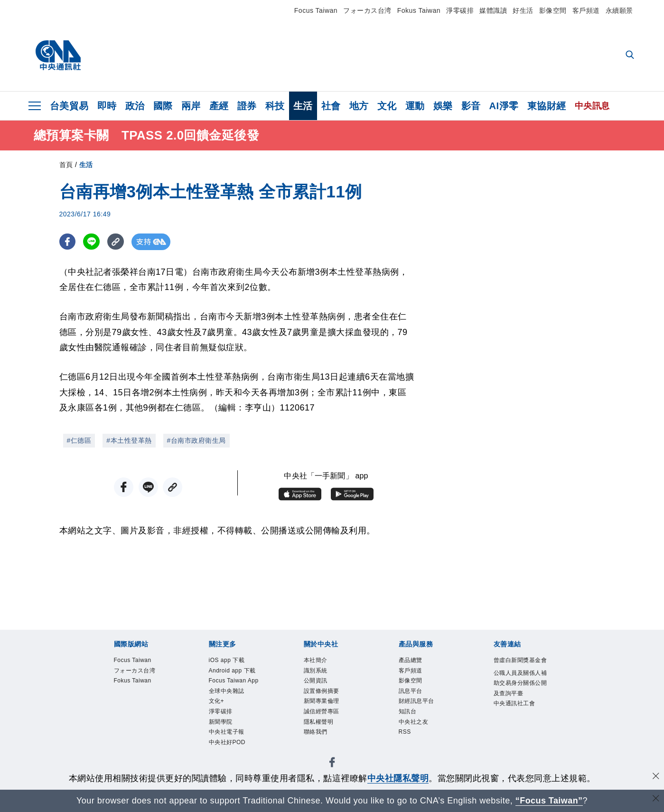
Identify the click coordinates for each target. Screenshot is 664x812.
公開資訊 (316, 681)
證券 (247, 106)
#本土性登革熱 (129, 440)
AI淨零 (504, 106)
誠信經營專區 (322, 713)
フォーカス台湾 (367, 10)
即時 (107, 106)
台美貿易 (69, 106)
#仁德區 (79, 440)
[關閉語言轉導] (656, 799)
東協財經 (547, 106)
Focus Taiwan (316, 10)
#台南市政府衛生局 (196, 440)
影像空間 (553, 10)
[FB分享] (68, 242)
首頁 (66, 165)
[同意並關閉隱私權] (656, 777)
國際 (163, 106)
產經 (219, 106)
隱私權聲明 (319, 723)
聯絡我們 (316, 734)
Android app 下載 (233, 671)
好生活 (523, 10)
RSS (405, 734)
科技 (275, 106)
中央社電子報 (227, 734)
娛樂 (443, 106)
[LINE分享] (92, 242)
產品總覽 (411, 661)
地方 (359, 106)
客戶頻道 (586, 10)
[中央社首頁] (58, 56)
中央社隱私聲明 (398, 778)
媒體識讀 (493, 10)
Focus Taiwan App (234, 681)
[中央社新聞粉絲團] (332, 766)
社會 (331, 106)
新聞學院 (221, 723)
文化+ (217, 702)
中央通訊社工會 (514, 705)
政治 (135, 106)
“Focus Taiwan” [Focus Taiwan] (549, 801)
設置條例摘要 (322, 692)
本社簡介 (316, 661)
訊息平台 (411, 692)
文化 (387, 106)
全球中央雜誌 (227, 692)
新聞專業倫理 (322, 702)
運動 (415, 106)
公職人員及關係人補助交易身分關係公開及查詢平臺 (520, 684)
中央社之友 (414, 723)
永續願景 (619, 10)
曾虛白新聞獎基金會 (520, 661)
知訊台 (408, 713)
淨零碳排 (460, 10)
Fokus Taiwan (419, 10)
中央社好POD (227, 744)
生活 (303, 106)
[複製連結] (116, 242)
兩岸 (191, 106)
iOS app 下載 (227, 661)
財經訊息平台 (416, 702)
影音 (471, 106)
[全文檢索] (631, 56)
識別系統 (316, 671)
